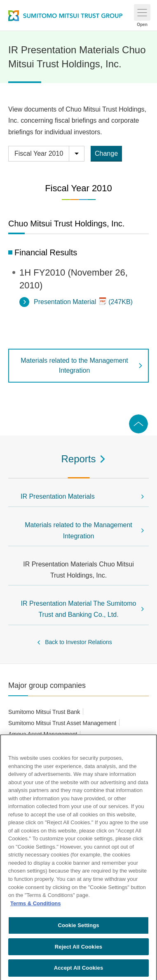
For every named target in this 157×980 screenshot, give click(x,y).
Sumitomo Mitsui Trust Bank (44, 712)
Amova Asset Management (43, 734)
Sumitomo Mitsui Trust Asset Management (62, 723)
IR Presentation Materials (58, 496)
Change (106, 153)
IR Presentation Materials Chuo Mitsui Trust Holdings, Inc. (78, 570)
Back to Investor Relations (78, 642)
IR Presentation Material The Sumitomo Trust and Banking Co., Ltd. (79, 609)
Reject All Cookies (78, 949)
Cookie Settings (78, 928)
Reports (78, 459)
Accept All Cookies (79, 971)
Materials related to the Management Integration (74, 365)
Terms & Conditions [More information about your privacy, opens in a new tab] (36, 906)
